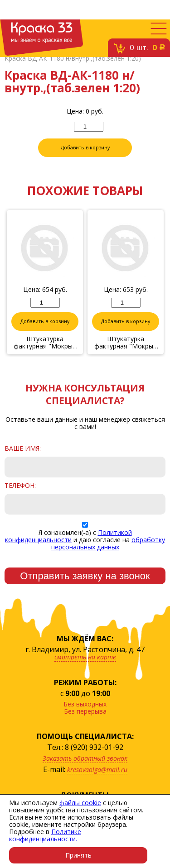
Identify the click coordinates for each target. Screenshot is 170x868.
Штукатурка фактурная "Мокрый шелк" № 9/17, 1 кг (126, 343)
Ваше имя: (23, 448)
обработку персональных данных (108, 543)
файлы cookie (80, 803)
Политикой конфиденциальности (68, 536)
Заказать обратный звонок (85, 758)
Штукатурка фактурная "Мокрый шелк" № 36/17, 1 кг (45, 343)
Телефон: (20, 486)
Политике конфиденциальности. (45, 835)
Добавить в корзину (85, 148)
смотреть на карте (85, 657)
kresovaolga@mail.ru (97, 770)
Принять (78, 855)
